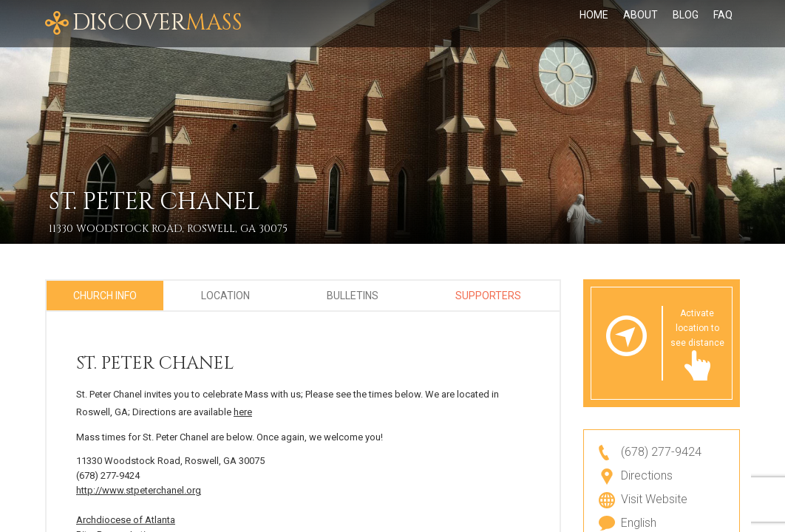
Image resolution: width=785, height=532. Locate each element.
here (243, 412)
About (640, 24)
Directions (647, 475)
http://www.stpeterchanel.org (139, 490)
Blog (686, 24)
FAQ (723, 24)
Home (594, 24)
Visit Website (654, 499)
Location (225, 296)
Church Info (105, 296)
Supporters (488, 296)
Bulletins (353, 296)
